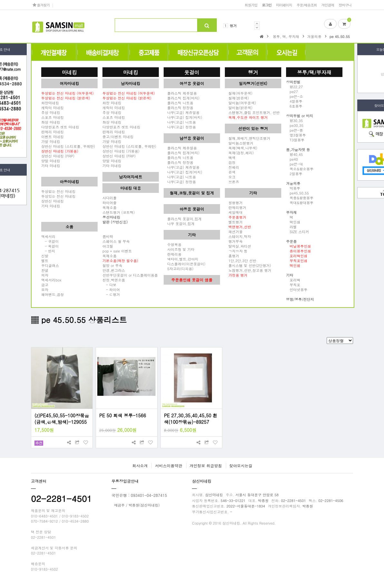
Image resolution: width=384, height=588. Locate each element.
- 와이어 (111, 289)
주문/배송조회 (307, 5)
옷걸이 (192, 72)
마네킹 (69, 72)
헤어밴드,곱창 (53, 294)
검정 (230, 162)
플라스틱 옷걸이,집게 (183, 219)
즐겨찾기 (41, 5)
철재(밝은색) (237, 98)
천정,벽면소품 (114, 280)
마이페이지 (284, 5)
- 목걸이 (50, 246)
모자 (45, 289)
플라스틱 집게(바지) (182, 98)
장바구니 (345, 5)
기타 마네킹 (51, 166)
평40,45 (294, 154)
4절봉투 (294, 101)
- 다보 (109, 285)
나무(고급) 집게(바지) (183, 117)
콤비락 (108, 236)
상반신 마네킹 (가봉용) (121, 151)
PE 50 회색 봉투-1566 (123, 415)
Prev (257, 24)
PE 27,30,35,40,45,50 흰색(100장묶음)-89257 (191, 419)
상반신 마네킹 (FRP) (58, 156)
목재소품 (110, 207)
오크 (230, 177)
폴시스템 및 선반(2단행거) (248, 265)
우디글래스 (50, 265)
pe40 (292, 159)
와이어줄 (110, 203)
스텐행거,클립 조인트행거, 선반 (252, 112)
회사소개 (140, 465)
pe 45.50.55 (340, 36)
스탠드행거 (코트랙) (119, 212)
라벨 (291, 227)
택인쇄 (293, 222)
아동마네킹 (70, 181)
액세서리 (48, 236)
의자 (45, 275)
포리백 (293, 280)
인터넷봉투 (297, 289)
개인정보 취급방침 (206, 465)
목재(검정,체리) (239, 153)
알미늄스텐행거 (239, 143)
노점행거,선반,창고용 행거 (248, 270)
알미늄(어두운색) (240, 103)
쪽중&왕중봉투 (300, 198)
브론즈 (232, 182)
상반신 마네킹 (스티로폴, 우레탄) (68, 146)
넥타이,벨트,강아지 (181, 259)
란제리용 (173, 254)
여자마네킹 (70, 83)
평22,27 (294, 87)
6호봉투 (294, 106)
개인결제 (328, 5)
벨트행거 (234, 222)
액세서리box (51, 280)
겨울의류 (314, 36)
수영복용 (173, 244)
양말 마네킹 (51, 161)
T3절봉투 (295, 140)
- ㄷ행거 (111, 294)
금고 (45, 285)
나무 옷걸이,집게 (179, 223)
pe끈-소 (294, 96)
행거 (233, 25)
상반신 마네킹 (53, 201)
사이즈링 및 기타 (179, 249)
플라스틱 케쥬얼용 (180, 93)
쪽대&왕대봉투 (300, 203)
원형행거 (234, 203)
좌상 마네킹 (51, 122)
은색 (230, 172)
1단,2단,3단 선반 (240, 261)
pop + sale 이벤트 (117, 251)
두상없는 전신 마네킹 (58, 191)
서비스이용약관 (168, 465)
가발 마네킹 (51, 141)
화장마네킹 (50, 103)
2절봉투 (294, 174)
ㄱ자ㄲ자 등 (236, 251)
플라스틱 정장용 (178, 108)
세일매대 (234, 212)
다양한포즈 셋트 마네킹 (60, 127)
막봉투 (293, 188)
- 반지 (48, 251)
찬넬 (45, 270)
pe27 (292, 91)
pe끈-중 (294, 130)
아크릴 (108, 246)
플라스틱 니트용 (178, 103)
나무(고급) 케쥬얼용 (182, 112)
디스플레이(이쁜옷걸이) (185, 264)
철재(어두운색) (239, 93)
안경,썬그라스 (114, 270)
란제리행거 (235, 207)
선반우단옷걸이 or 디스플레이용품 (130, 275)
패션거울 (234, 232)
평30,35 (294, 120)
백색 (230, 157)
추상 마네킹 (51, 112)
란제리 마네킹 (53, 132)
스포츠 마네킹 (53, 117)
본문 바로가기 (0, 0)
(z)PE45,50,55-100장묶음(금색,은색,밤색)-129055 (62, 419)
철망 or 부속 (112, 265)
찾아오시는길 (241, 465)
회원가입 (251, 5)
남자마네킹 (131, 83)
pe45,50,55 (298, 193)
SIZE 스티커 (298, 232)
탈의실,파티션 (238, 246)
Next (257, 28)
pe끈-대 (294, 164)
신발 (45, 256)
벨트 (45, 261)
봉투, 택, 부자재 (286, 36)
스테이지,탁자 (238, 236)
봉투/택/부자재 (314, 72)
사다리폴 (110, 198)
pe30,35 (295, 125)
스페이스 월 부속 (116, 241)
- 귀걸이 (50, 241)
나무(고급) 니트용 (180, 122)
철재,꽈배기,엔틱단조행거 (248, 138)
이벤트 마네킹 (53, 137)
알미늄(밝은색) (239, 108)
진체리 (232, 167)
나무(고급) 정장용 (180, 127)
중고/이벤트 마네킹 (118, 137)
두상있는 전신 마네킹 (58, 196)
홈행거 (232, 256)
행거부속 (234, 241)
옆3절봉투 (296, 135)
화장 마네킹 (112, 103)
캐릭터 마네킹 (53, 108)
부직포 (293, 285)
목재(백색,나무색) (241, 148)
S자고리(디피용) (179, 269)
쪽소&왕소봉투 (300, 169)
